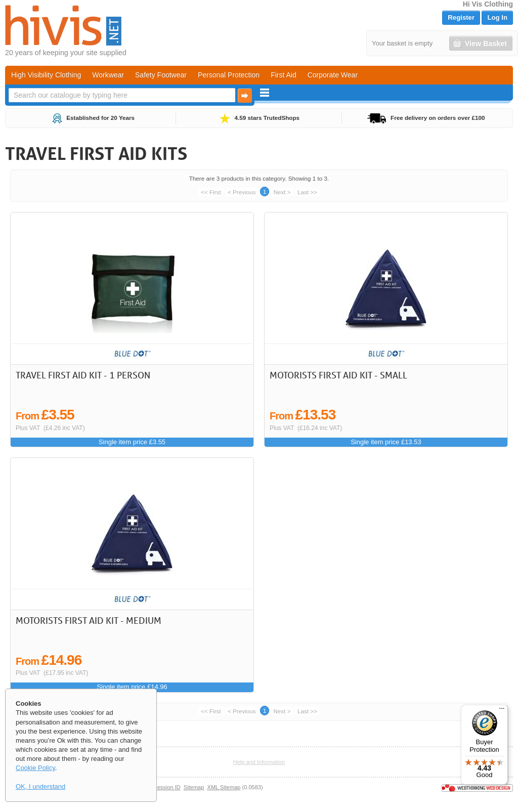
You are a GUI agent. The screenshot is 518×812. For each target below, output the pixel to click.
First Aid (284, 75)
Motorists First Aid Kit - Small (338, 375)
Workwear (108, 75)
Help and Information (259, 762)
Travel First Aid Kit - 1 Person (83, 375)
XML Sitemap (224, 787)
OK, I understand (40, 786)
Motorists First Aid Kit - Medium (89, 620)
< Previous (242, 192)
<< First (211, 192)
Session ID (167, 787)
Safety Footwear (161, 75)
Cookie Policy (35, 768)
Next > (282, 192)
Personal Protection (229, 75)
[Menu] (502, 711)
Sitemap (194, 787)
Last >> (307, 192)
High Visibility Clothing (46, 75)
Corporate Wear (333, 75)
